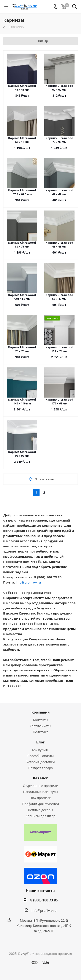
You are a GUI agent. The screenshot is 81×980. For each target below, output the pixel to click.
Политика (41, 732)
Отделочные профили (41, 786)
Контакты (41, 720)
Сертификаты (40, 726)
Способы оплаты (41, 756)
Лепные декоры (40, 810)
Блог (40, 742)
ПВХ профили (40, 798)
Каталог (40, 778)
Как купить (41, 750)
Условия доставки (41, 762)
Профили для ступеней (41, 804)
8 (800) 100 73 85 (44, 900)
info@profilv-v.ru (28, 582)
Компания (41, 712)
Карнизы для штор (40, 816)
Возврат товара (40, 768)
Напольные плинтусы (40, 792)
